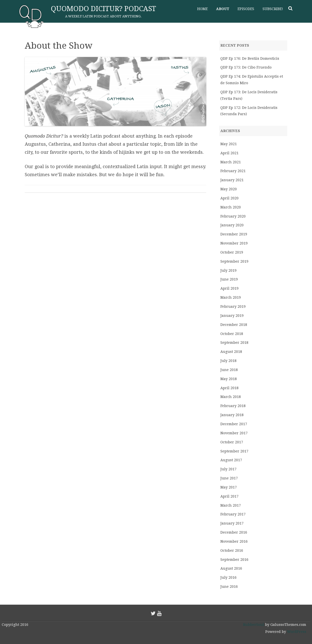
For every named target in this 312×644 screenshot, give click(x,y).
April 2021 (229, 153)
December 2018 (234, 325)
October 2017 (232, 442)
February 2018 (233, 406)
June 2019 (229, 279)
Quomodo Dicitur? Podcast (103, 9)
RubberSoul (254, 625)
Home (202, 9)
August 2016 (231, 568)
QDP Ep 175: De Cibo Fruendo (246, 67)
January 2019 (232, 316)
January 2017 (232, 523)
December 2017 (234, 424)
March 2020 (231, 207)
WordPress (296, 632)
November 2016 (234, 541)
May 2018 (229, 379)
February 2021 (233, 171)
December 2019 (234, 234)
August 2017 (231, 460)
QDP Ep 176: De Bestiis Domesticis (250, 58)
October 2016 (232, 550)
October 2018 (232, 334)
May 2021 (229, 144)
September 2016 (234, 560)
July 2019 (228, 270)
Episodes (246, 9)
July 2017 (228, 469)
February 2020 (233, 216)
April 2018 (229, 388)
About (223, 9)
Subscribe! (273, 9)
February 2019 (233, 306)
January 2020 (232, 225)
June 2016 (229, 587)
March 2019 (231, 297)
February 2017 (233, 514)
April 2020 (229, 198)
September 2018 (234, 343)
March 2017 (231, 505)
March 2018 (231, 397)
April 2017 (229, 496)
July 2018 (228, 361)
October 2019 (232, 252)
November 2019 (234, 243)
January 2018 (232, 415)
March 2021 (231, 162)
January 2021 (232, 180)
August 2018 (231, 352)
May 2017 (229, 487)
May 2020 (229, 189)
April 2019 (229, 288)
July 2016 (228, 577)
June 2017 (229, 478)
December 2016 (234, 532)
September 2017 (234, 451)
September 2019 (234, 261)
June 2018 (229, 370)
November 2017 (234, 433)
